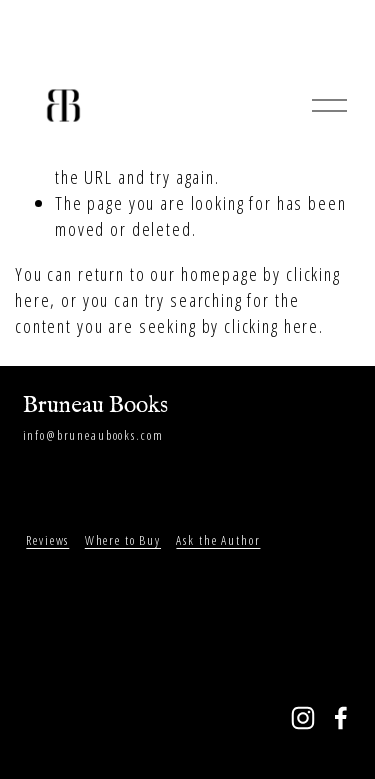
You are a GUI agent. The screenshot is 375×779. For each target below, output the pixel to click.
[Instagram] (303, 718)
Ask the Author (218, 540)
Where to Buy (123, 540)
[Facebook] (341, 718)
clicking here (271, 325)
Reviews (47, 540)
